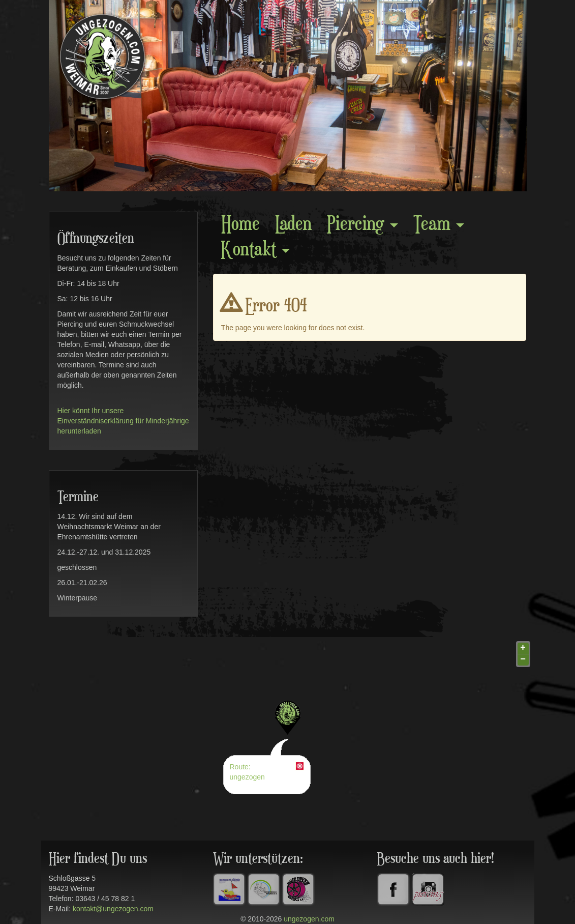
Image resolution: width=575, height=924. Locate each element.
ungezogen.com (309, 919)
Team (439, 225)
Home (240, 225)
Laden (293, 225)
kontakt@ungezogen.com (113, 909)
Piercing (362, 225)
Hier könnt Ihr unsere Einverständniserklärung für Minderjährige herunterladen (123, 421)
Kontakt (255, 250)
